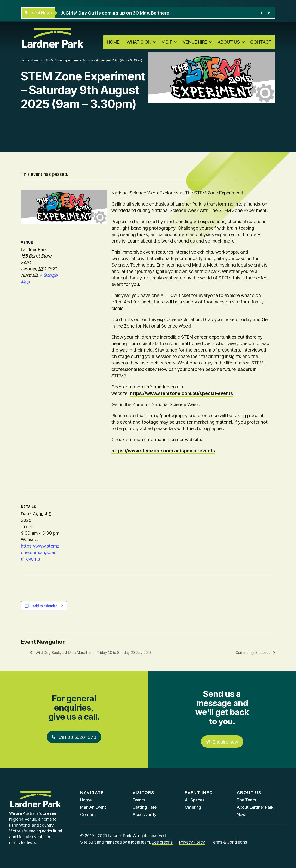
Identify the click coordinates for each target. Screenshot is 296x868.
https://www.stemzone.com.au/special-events (181, 393)
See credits (162, 842)
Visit (167, 42)
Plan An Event (93, 807)
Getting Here (145, 807)
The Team (246, 800)
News (242, 815)
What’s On (139, 42)
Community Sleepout (253, 653)
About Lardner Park (255, 807)
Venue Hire (195, 42)
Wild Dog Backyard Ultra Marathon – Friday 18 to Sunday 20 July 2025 (93, 653)
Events (37, 60)
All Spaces (195, 800)
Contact (261, 42)
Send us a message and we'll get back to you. (222, 708)
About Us (229, 42)
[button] (155, 42)
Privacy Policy (192, 842)
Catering (193, 807)
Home (113, 42)
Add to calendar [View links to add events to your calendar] (45, 606)
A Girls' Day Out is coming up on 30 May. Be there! (116, 13)
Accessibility (144, 815)
